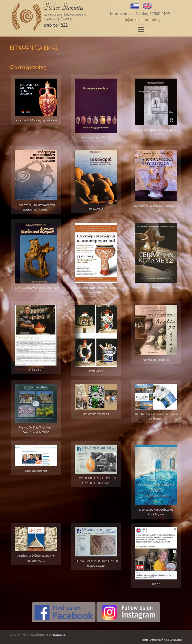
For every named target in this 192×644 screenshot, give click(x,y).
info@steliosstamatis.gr (141, 19)
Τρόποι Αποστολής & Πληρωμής (161, 639)
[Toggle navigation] (141, 30)
